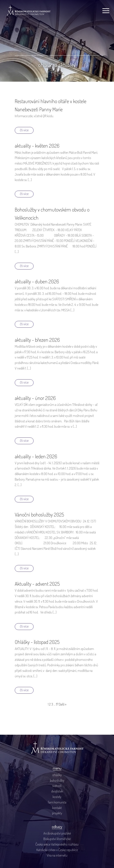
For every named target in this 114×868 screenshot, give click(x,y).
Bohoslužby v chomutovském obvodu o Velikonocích (52, 214)
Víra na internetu (57, 855)
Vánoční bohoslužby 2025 (39, 514)
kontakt (57, 808)
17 (57, 704)
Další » (63, 704)
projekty (57, 813)
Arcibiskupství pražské (57, 833)
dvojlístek (57, 791)
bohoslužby (57, 780)
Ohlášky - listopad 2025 (37, 642)
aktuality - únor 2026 (35, 398)
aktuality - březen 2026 (37, 340)
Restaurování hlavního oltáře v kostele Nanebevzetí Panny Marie (51, 105)
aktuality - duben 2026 (37, 281)
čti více (24, 130)
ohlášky (57, 775)
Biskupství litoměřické (57, 839)
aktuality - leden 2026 (36, 456)
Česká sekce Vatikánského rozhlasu (57, 844)
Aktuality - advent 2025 (37, 584)
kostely (57, 797)
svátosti (57, 786)
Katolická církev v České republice (57, 850)
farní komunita (57, 802)
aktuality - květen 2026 (37, 146)
